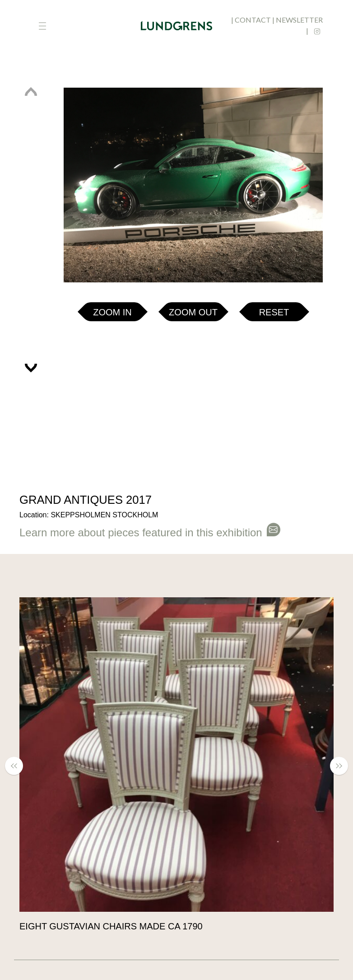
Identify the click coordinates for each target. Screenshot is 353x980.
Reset (274, 312)
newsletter (299, 20)
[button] (31, 97)
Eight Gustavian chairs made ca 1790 (111, 926)
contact (253, 20)
